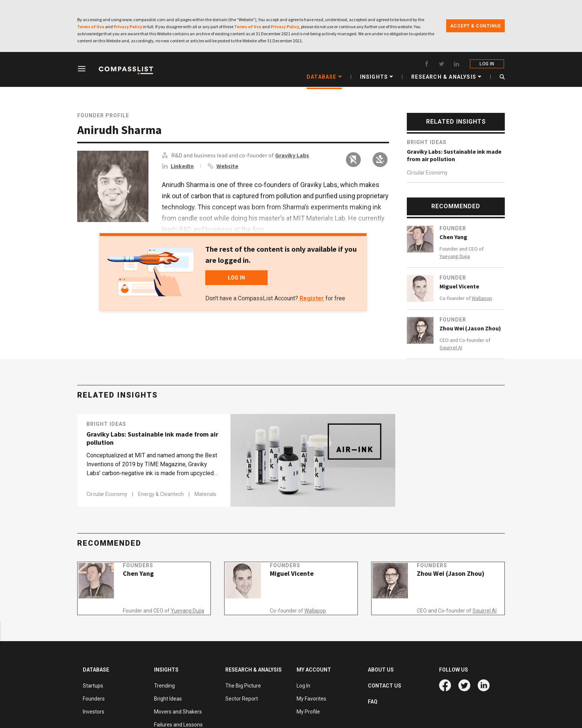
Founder (453, 228)
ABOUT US (381, 670)
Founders (146, 574)
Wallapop (482, 298)
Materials (205, 494)
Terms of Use (91, 27)
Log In (303, 686)
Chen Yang (453, 237)
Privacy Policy (128, 27)
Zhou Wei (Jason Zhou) (470, 328)
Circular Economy (427, 173)
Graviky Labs (292, 155)
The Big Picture (243, 686)
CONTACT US (385, 686)
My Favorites (311, 699)
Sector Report (242, 699)
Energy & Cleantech (161, 494)
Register (312, 298)
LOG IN (488, 64)
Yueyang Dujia (455, 256)
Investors (94, 712)
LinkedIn (182, 166)
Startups (93, 686)
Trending (164, 686)
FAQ (373, 702)
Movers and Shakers (178, 712)
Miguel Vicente (459, 286)
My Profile (308, 712)
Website (227, 166)
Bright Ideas (427, 142)
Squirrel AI (451, 347)
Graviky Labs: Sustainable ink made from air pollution (454, 155)
